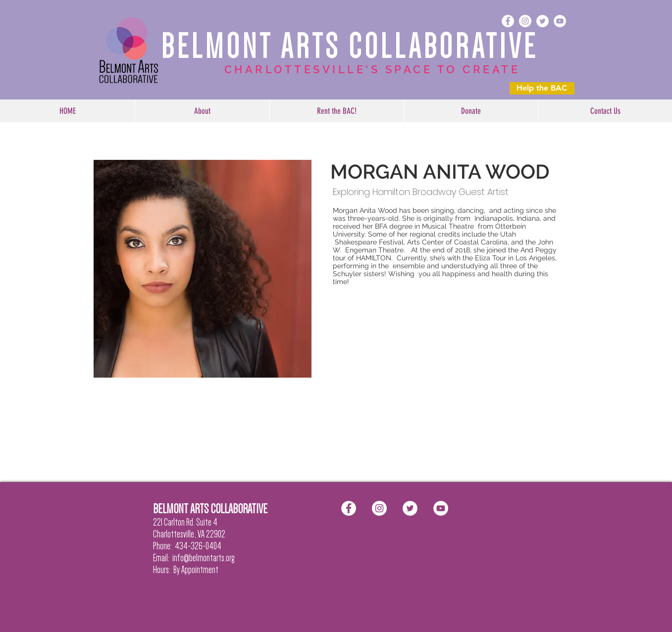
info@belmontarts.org (204, 558)
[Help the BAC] (542, 88)
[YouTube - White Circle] (560, 21)
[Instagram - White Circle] (525, 21)
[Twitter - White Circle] (543, 21)
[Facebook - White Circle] (508, 21)
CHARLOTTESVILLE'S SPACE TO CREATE (372, 69)
